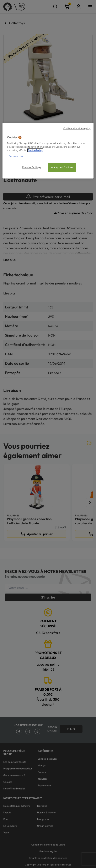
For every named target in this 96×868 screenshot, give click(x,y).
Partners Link (16, 156)
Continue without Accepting (77, 128)
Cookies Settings (32, 167)
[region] (48, 151)
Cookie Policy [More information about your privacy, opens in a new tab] (35, 150)
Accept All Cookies (62, 167)
